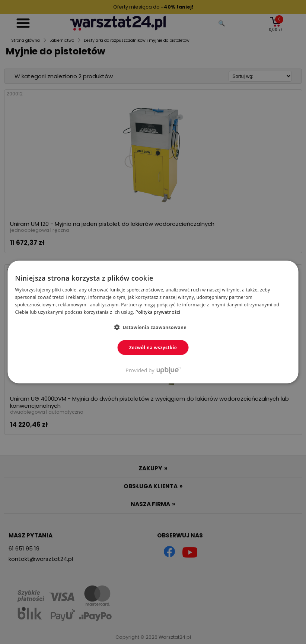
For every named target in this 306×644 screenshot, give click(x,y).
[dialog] (153, 322)
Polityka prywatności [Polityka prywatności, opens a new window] (158, 312)
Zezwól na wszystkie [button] (153, 347)
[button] (153, 327)
